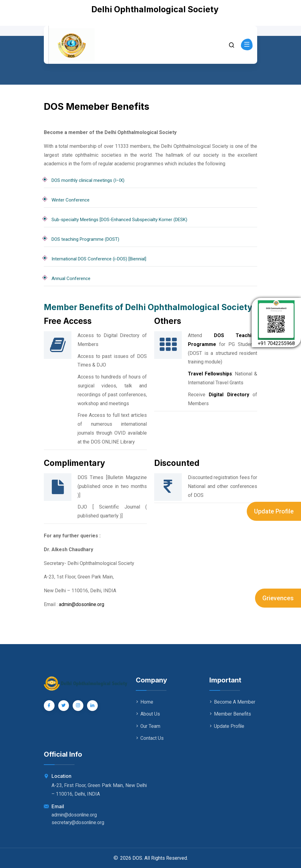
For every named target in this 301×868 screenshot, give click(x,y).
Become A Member (232, 702)
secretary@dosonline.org (78, 822)
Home (145, 702)
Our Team (148, 726)
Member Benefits (230, 714)
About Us (148, 714)
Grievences (278, 598)
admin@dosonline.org (82, 604)
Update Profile (274, 511)
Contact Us (150, 738)
